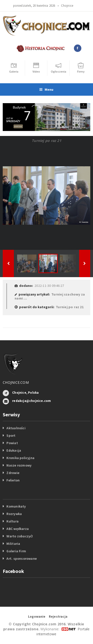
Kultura (12, 521)
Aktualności (16, 428)
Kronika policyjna (20, 458)
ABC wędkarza (18, 529)
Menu (46, 89)
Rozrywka (14, 514)
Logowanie (37, 617)
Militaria (13, 544)
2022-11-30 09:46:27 (49, 286)
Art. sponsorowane (22, 558)
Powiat (12, 443)
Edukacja (14, 450)
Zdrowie (13, 473)
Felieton (13, 480)
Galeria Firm (16, 551)
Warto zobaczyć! (20, 536)
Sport (11, 435)
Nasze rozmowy (19, 465)
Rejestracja (58, 617)
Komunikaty (16, 506)
